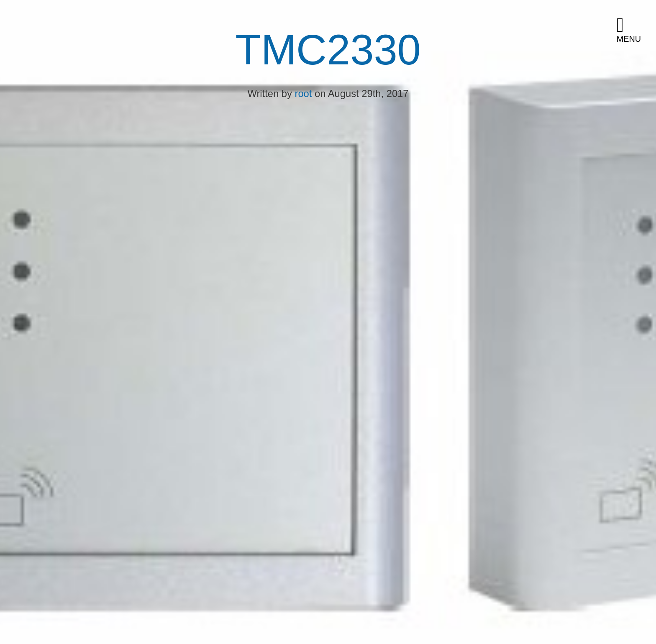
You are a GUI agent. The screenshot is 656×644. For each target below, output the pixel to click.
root (304, 93)
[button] (633, 30)
